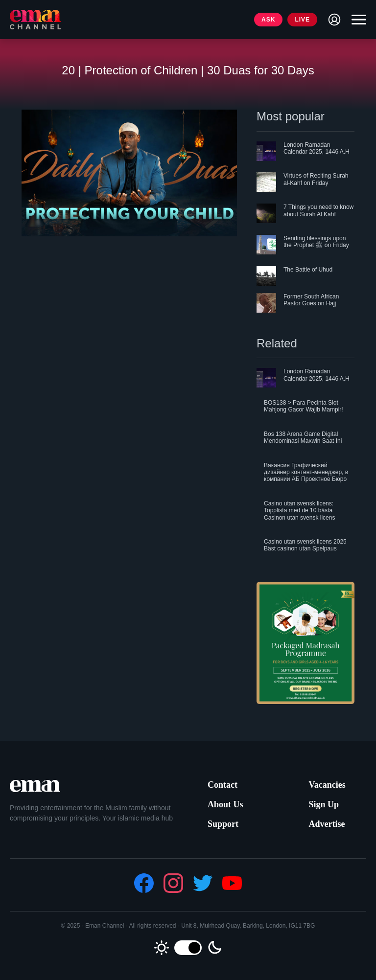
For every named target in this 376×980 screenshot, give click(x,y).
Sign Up (324, 804)
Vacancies (327, 785)
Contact (223, 785)
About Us (225, 804)
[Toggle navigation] (356, 20)
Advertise (327, 824)
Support (223, 824)
